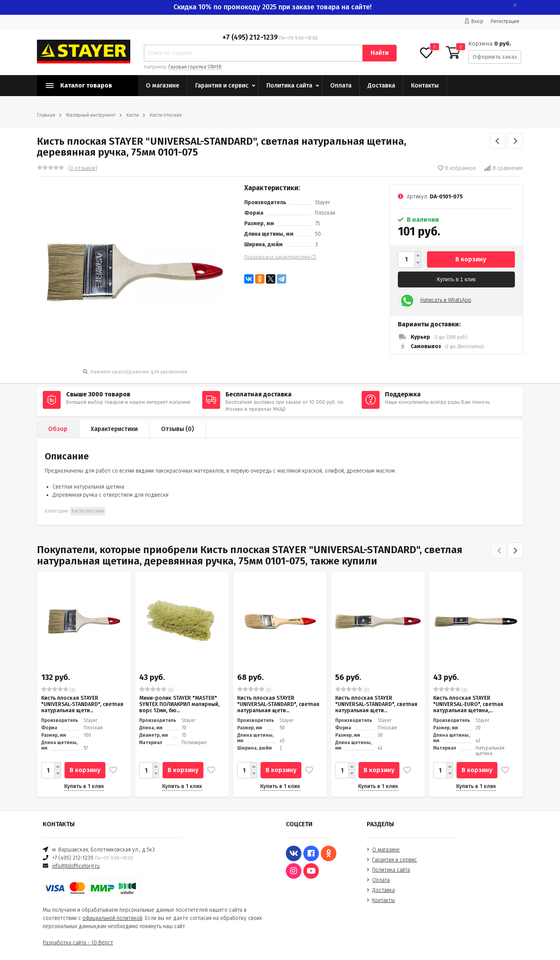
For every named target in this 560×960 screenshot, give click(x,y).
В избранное (457, 168)
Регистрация (505, 21)
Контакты (425, 85)
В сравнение (503, 168)
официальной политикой (112, 918)
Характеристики (114, 429)
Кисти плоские (166, 115)
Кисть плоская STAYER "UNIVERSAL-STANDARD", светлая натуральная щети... (82, 704)
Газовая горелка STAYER (195, 67)
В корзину (471, 259)
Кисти (133, 115)
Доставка (381, 85)
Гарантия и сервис (222, 85)
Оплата (341, 85)
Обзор (58, 429)
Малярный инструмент (91, 115)
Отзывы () (178, 429)
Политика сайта (289, 85)
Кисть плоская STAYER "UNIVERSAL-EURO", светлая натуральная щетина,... (468, 704)
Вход (474, 21)
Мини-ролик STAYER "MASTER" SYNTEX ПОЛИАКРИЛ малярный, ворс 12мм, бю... (179, 704)
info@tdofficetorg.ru (76, 866)
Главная (46, 115)
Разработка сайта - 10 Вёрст (78, 943)
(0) (58, 690)
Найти (380, 53)
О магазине (163, 85)
